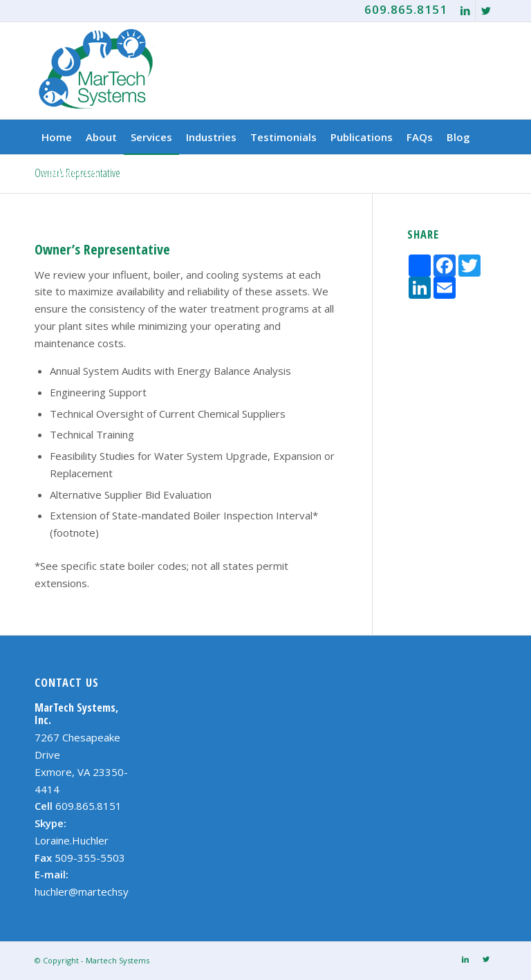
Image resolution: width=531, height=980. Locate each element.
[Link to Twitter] (486, 10)
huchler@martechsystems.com (108, 891)
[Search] (488, 172)
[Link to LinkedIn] (465, 10)
